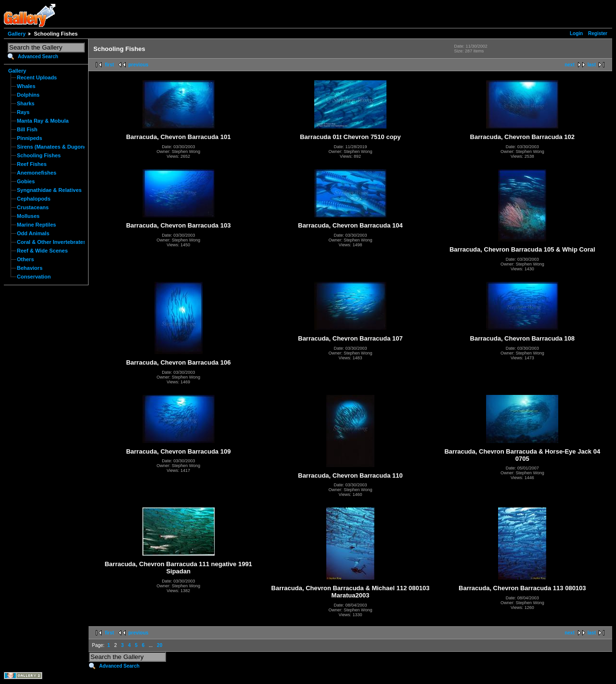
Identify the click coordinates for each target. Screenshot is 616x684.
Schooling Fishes (39, 155)
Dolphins (28, 95)
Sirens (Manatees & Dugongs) (54, 147)
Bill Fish (27, 129)
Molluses (28, 216)
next (570, 65)
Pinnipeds (30, 138)
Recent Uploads (37, 77)
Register (598, 33)
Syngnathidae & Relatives (49, 190)
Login (576, 33)
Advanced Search (38, 57)
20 (160, 645)
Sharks (26, 103)
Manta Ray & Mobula (43, 121)
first (109, 65)
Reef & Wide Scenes (42, 251)
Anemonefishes (37, 173)
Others (26, 259)
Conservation (34, 277)
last (592, 65)
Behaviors (30, 268)
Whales (26, 86)
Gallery (17, 34)
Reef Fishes (32, 164)
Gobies (26, 181)
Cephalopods (34, 199)
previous (139, 65)
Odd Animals (33, 233)
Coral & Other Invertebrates (51, 242)
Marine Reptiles (36, 225)
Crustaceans (33, 207)
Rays (23, 112)
